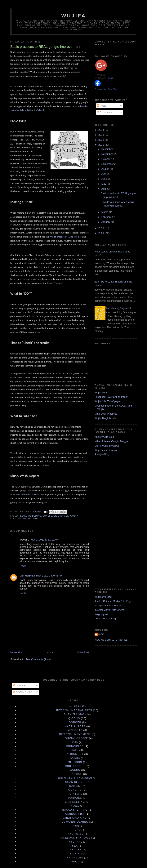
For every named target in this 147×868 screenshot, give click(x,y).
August (106, 169)
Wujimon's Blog (103, 597)
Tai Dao (75, 830)
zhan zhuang (74, 714)
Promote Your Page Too (106, 89)
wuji (75, 862)
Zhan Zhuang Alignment (118, 308)
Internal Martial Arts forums (109, 610)
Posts (101, 106)
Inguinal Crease (75, 738)
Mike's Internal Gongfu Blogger (112, 441)
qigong (74, 718)
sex (75, 846)
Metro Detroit (32, 519)
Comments (104, 112)
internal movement (75, 734)
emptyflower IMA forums (108, 605)
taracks (75, 850)
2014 (102, 130)
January (106, 222)
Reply (23, 566)
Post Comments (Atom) (39, 659)
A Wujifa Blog (102, 454)
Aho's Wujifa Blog (104, 437)
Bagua (75, 758)
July (104, 174)
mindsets (75, 730)
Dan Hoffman (27, 576)
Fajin (75, 826)
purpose (75, 798)
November (108, 154)
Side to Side (61, 516)
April (104, 189)
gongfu (48, 516)
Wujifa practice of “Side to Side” (66, 237)
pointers (75, 794)
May (104, 184)
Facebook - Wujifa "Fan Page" (111, 397)
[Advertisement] (110, 522)
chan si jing (75, 782)
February (107, 217)
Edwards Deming (31, 516)
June (105, 179)
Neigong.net (101, 614)
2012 (102, 140)
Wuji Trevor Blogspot (106, 450)
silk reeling (75, 802)
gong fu (75, 790)
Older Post (83, 652)
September (108, 164)
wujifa (74, 516)
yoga (75, 806)
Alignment (75, 754)
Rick (101, 634)
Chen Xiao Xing (75, 818)
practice (75, 774)
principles (75, 746)
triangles (75, 858)
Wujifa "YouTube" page (107, 401)
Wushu (75, 770)
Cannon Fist (75, 814)
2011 (102, 145)
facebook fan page (75, 838)
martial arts (75, 726)
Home (50, 652)
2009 (102, 233)
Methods (75, 762)
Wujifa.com (101, 392)
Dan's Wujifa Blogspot (107, 446)
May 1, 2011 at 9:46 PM (49, 576)
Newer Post (17, 652)
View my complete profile (111, 640)
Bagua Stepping (75, 810)
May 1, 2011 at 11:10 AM (45, 540)
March (105, 212)
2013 (102, 135)
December (108, 149)
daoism (75, 786)
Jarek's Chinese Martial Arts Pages (114, 601)
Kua (75, 742)
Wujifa (74, 16)
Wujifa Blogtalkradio (106, 418)
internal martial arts (74, 710)
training (75, 854)
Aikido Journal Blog (105, 619)
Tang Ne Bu (75, 834)
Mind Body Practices (106, 414)
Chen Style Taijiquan (75, 778)
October (106, 159)
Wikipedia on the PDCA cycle (25, 494)
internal (75, 842)
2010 (102, 228)
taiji (75, 750)
